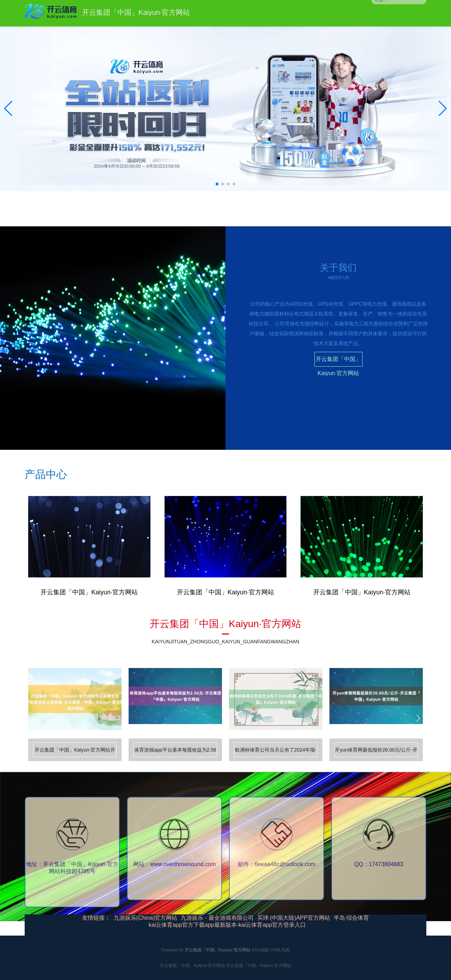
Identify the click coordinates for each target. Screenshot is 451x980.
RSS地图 (260, 950)
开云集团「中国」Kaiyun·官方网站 (338, 361)
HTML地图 (280, 950)
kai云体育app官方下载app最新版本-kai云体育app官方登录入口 (227, 925)
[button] (443, 109)
